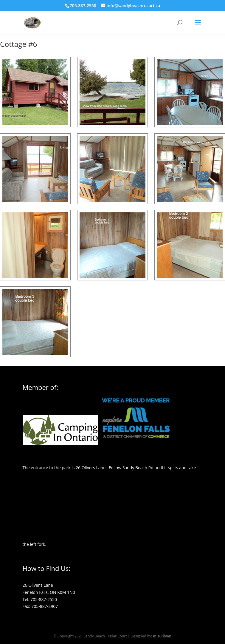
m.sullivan (162, 636)
